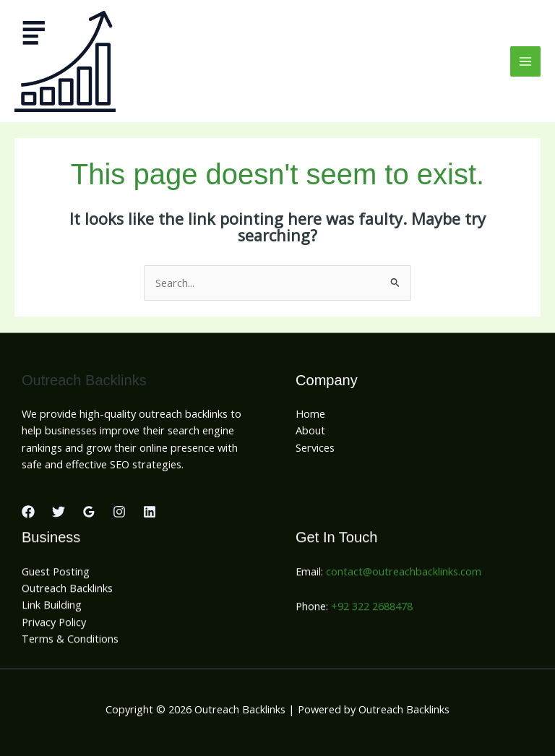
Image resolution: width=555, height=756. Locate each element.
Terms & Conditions (70, 641)
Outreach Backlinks (67, 590)
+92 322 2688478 (372, 609)
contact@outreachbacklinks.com (404, 574)
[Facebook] (28, 512)
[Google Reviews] (89, 512)
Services (315, 447)
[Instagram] (119, 512)
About (310, 430)
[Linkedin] (150, 512)
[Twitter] (59, 512)
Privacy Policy (54, 624)
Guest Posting (56, 574)
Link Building (52, 607)
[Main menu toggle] (525, 61)
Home (310, 413)
